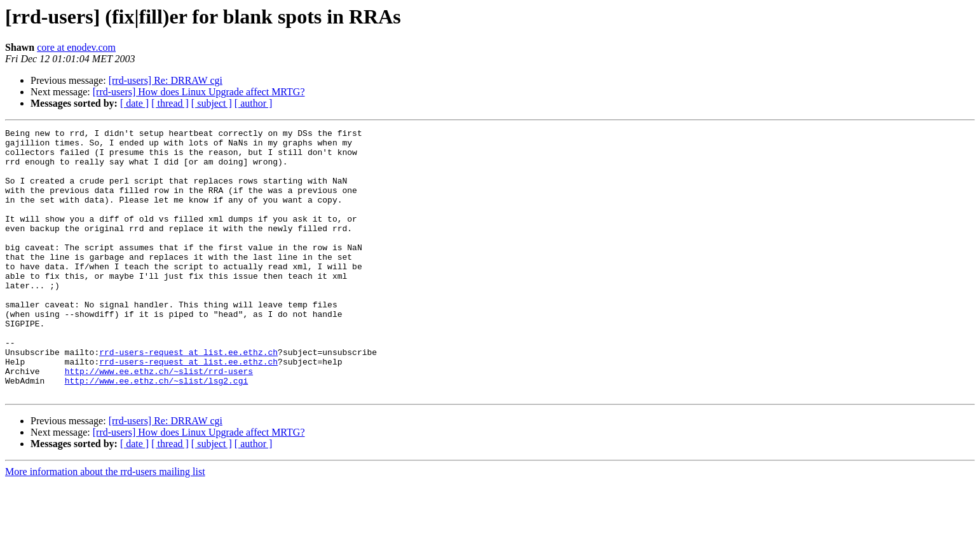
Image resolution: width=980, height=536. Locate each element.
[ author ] (254, 103)
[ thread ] (170, 103)
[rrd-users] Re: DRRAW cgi (166, 80)
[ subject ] (212, 103)
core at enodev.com (76, 47)
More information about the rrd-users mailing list (105, 525)
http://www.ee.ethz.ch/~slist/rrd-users (159, 420)
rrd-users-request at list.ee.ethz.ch (188, 398)
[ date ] (134, 103)
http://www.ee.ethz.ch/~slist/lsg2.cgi (157, 432)
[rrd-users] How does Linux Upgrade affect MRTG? (199, 92)
